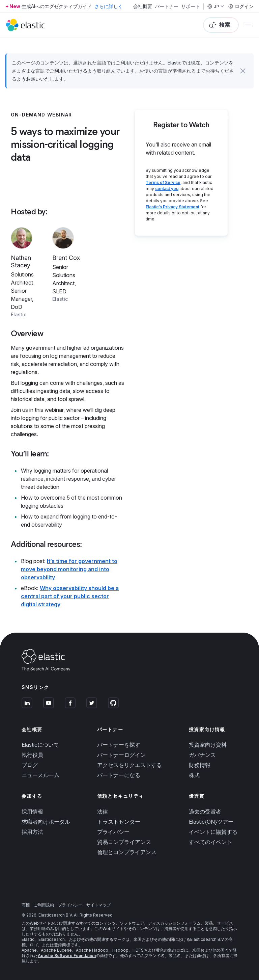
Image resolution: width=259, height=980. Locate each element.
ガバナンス (202, 755)
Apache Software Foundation (67, 956)
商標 (26, 905)
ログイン (241, 6)
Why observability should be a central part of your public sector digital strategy (70, 596)
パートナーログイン (121, 755)
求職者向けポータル (46, 822)
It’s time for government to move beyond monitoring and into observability (69, 569)
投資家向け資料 (208, 745)
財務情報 (200, 765)
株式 (194, 775)
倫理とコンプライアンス (127, 852)
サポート (191, 6)
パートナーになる (119, 775)
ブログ (30, 765)
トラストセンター (119, 822)
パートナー (167, 6)
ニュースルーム (40, 775)
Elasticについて (40, 745)
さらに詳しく (109, 6)
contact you (167, 189)
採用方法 (32, 832)
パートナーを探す (119, 745)
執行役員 (32, 755)
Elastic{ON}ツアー (211, 822)
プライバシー (113, 832)
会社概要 (143, 6)
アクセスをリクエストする (129, 765)
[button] (243, 71)
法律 (103, 812)
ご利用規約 (44, 905)
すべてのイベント (210, 842)
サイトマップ (98, 905)
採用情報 (32, 812)
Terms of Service (163, 182)
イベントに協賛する (213, 832)
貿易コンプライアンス (124, 842)
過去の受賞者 (205, 812)
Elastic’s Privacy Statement (172, 207)
